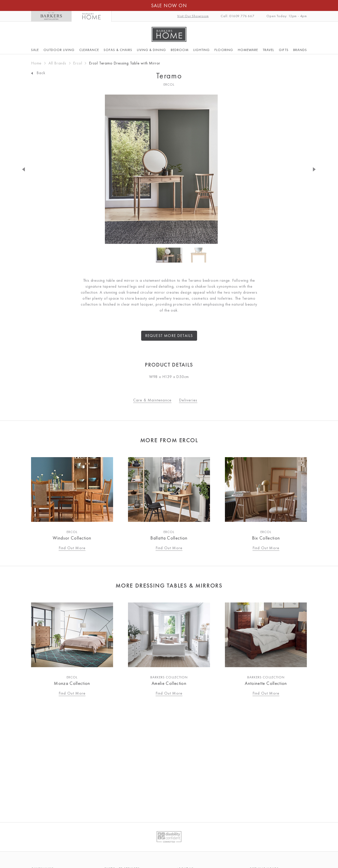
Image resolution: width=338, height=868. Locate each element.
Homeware (248, 50)
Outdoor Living (59, 50)
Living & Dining (151, 50)
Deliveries (188, 400)
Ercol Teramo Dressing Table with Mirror (125, 63)
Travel (268, 50)
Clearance (89, 50)
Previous (29, 169)
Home (36, 63)
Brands (300, 50)
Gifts (284, 50)
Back (38, 73)
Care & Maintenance (152, 400)
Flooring (224, 50)
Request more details (169, 336)
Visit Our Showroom (193, 16)
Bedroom (180, 50)
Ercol (78, 63)
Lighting (202, 50)
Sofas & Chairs (118, 50)
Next (309, 169)
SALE (35, 50)
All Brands (57, 63)
